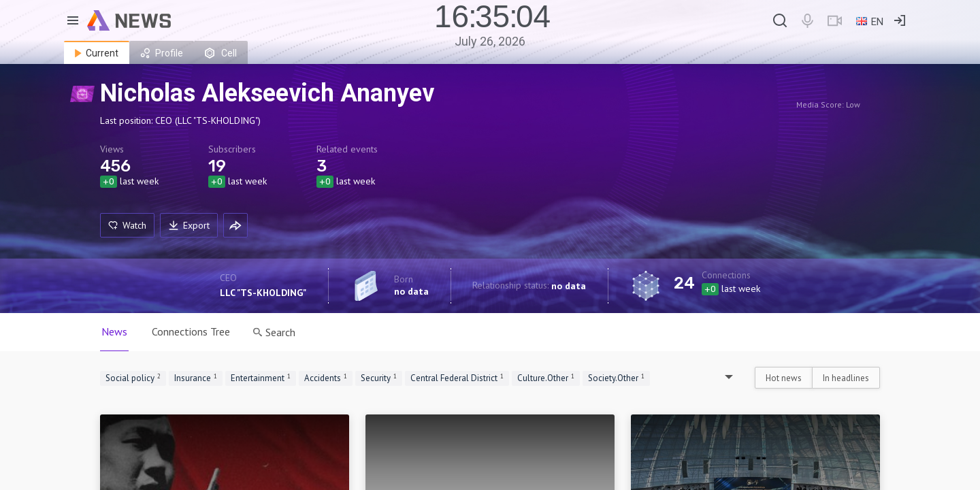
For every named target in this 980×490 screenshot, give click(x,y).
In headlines (846, 378)
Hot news (784, 378)
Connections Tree (191, 331)
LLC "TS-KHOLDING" (263, 293)
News (114, 331)
